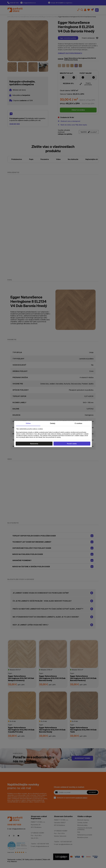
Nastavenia (34, 444)
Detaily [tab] (53, 423)
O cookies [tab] (78, 423)
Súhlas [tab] (28, 423)
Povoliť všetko (72, 444)
